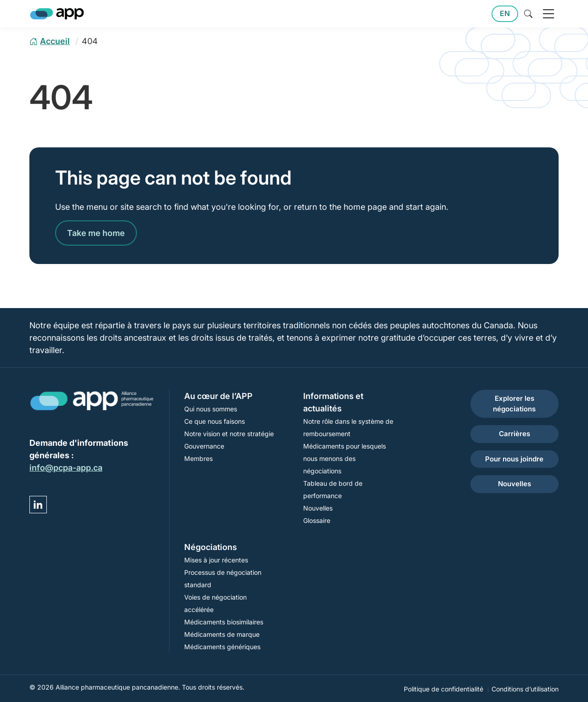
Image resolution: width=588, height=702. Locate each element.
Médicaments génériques (222, 647)
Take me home (96, 233)
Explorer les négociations (514, 404)
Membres (198, 458)
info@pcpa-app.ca (66, 468)
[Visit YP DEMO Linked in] (38, 505)
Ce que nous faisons (215, 421)
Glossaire (317, 520)
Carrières (514, 434)
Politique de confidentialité (444, 689)
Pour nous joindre (514, 459)
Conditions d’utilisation (525, 689)
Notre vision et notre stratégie (229, 434)
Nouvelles (318, 508)
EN (505, 14)
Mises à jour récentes (216, 560)
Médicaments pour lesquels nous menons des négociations (345, 458)
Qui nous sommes (211, 409)
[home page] (50, 41)
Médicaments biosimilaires (224, 622)
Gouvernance (204, 446)
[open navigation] (548, 14)
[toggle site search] (528, 14)
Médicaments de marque (222, 634)
